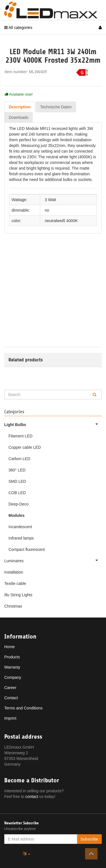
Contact (11, 698)
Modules (17, 515)
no (47, 210)
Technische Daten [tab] (56, 107)
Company (13, 677)
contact (32, 797)
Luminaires (53, 560)
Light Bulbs (53, 424)
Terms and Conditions (23, 708)
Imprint (10, 718)
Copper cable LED (25, 447)
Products (12, 657)
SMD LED (17, 481)
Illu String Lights (18, 595)
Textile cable (15, 583)
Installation (14, 572)
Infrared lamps (21, 538)
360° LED (17, 470)
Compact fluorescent (27, 549)
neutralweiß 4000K (61, 221)
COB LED (17, 493)
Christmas (13, 606)
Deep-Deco (19, 504)
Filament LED (20, 436)
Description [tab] (20, 107)
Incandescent (20, 527)
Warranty (12, 667)
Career (10, 688)
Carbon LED (19, 459)
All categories (18, 28)
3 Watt (50, 200)
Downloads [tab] (19, 117)
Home (9, 647)
